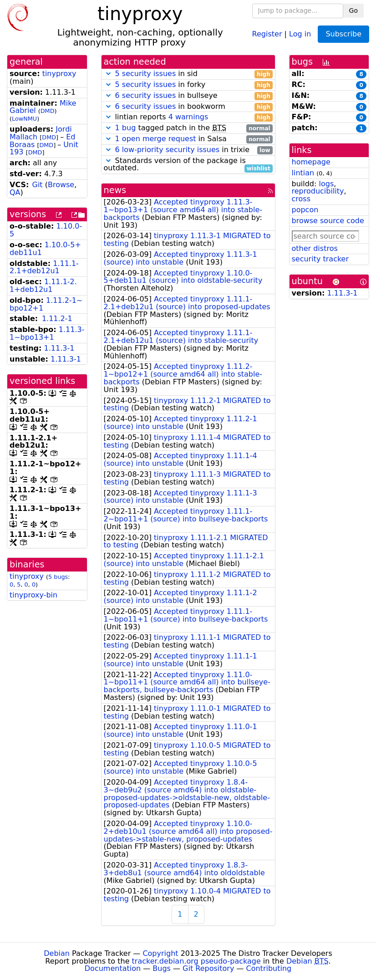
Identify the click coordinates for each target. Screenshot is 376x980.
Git (38, 185)
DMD (48, 111)
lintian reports (188, 117)
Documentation (113, 968)
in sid (188, 74)
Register (267, 33)
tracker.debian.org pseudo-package (196, 961)
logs (326, 184)
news (115, 190)
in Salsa (188, 139)
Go (353, 10)
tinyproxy (59, 74)
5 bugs (58, 577)
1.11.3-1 (59, 348)
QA (15, 192)
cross (301, 199)
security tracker (320, 259)
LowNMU (24, 119)
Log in (300, 33)
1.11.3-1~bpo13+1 (47, 333)
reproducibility (318, 191)
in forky (188, 85)
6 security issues (146, 95)
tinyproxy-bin (33, 595)
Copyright (160, 953)
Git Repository (208, 968)
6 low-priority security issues (168, 150)
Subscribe (343, 34)
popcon (305, 210)
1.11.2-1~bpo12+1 (46, 304)
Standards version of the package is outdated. (188, 165)
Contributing (269, 968)
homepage (311, 162)
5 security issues (146, 74)
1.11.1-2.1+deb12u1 (44, 267)
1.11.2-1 (57, 319)
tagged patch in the (188, 128)
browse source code (328, 221)
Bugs (162, 968)
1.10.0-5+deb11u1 (45, 249)
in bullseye (188, 96)
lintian (303, 173)
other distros (315, 248)
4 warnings (188, 117)
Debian (57, 953)
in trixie (188, 150)
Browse (61, 185)
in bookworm (188, 107)
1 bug (126, 128)
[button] (108, 74)
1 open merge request (156, 139)
